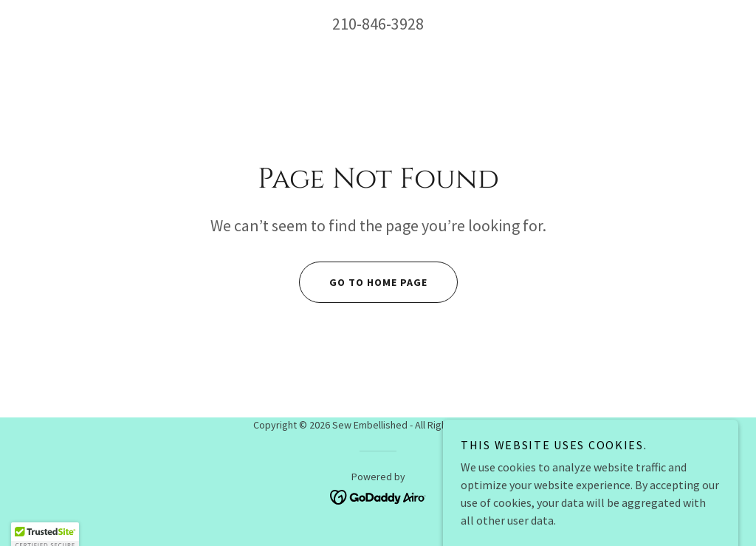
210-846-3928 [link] (378, 24)
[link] (378, 496)
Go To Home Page (363, 282)
